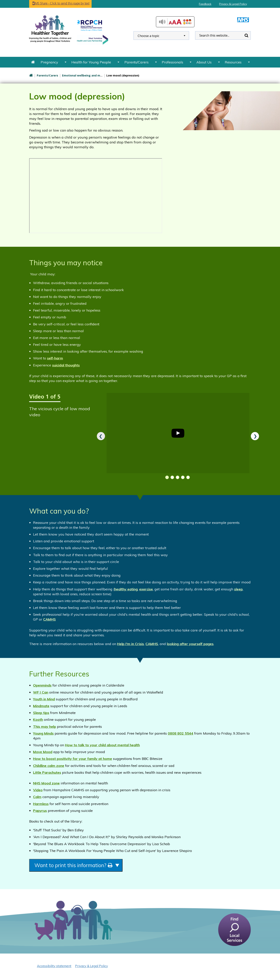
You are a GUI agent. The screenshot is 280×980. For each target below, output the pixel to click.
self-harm (55, 358)
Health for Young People (91, 62)
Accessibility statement (54, 967)
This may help (45, 727)
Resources (233, 62)
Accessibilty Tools (175, 22)
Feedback (205, 4)
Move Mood (43, 752)
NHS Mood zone (46, 783)
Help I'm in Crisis (130, 644)
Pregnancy (49, 62)
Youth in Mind (44, 699)
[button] (166, 477)
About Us (204, 62)
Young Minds (43, 733)
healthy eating (126, 589)
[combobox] (161, 36)
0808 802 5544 (181, 733)
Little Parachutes (47, 772)
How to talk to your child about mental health (102, 745)
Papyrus (40, 811)
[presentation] (101, 436)
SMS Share (68, 4)
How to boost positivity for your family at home (73, 759)
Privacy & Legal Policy (233, 4)
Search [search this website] (246, 35)
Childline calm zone (49, 766)
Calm (37, 797)
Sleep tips (41, 713)
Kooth (38, 720)
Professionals (172, 62)
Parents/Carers (136, 62)
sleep (238, 589)
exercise (146, 589)
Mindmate (41, 706)
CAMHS (49, 619)
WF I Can (41, 692)
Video (38, 790)
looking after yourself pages (190, 644)
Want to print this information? (84, 866)
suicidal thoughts (66, 365)
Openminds (42, 685)
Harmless (41, 804)
